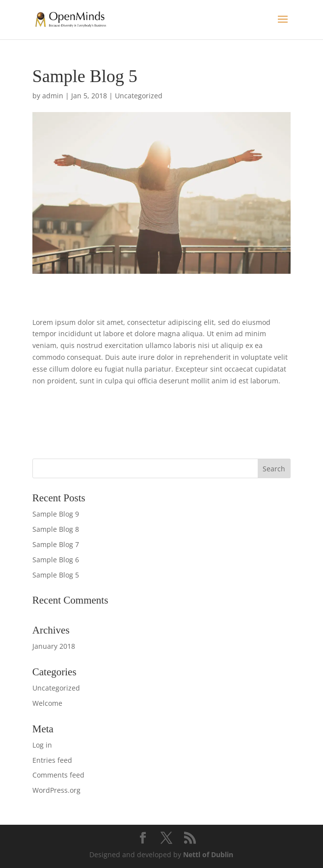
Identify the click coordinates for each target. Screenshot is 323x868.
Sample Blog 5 (56, 575)
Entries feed (52, 760)
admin (53, 96)
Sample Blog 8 (56, 529)
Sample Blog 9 (56, 514)
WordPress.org (56, 790)
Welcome (47, 703)
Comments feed (58, 775)
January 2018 (54, 646)
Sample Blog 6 (56, 560)
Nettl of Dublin (208, 854)
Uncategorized (139, 96)
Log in (42, 745)
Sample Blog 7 (56, 544)
